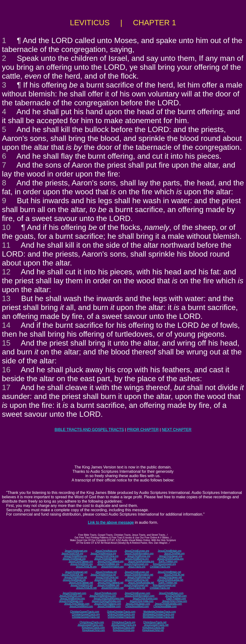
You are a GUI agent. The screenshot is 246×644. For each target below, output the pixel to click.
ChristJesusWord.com (137, 606)
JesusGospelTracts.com (90, 625)
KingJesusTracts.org (124, 628)
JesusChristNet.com (176, 596)
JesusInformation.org (112, 567)
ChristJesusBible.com (165, 606)
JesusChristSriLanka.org (170, 559)
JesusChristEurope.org (137, 551)
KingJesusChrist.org (124, 630)
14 (6, 325)
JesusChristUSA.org (72, 553)
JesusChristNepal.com (71, 601)
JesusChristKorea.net (139, 577)
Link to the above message (111, 522)
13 (6, 298)
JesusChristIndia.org (105, 559)
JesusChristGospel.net (136, 585)
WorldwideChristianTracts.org (158, 614)
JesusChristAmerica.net (103, 575)
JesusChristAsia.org (106, 551)
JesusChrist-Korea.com (145, 598)
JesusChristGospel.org (136, 564)
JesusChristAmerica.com (103, 596)
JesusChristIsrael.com (74, 593)
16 (6, 370)
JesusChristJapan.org (170, 556)
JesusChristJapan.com (138, 604)
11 (6, 245)
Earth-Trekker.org (168, 561)
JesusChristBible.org (108, 564)
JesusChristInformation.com (140, 596)
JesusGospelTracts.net (156, 625)
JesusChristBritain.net (169, 572)
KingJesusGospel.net (164, 585)
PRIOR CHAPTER (143, 430)
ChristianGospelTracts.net (86, 617)
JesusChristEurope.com (137, 593)
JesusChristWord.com (81, 606)
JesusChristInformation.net (139, 575)
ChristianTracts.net (160, 588)
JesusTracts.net (137, 588)
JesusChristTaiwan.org (81, 561)
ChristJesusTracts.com (92, 622)
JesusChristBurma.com (72, 598)
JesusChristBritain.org (170, 551)
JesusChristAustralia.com (168, 604)
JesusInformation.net (112, 588)
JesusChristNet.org (174, 553)
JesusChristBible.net (108, 585)
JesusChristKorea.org (139, 556)
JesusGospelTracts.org (123, 625)
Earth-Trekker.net (168, 583)
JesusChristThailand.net (110, 583)
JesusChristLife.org (86, 567)
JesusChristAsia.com (105, 593)
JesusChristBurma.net (137, 580)
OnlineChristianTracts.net (121, 617)
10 (6, 227)
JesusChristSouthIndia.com (106, 601)
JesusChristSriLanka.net (170, 580)
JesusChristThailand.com (108, 604)
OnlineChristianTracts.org (121, 614)
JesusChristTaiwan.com (77, 604)
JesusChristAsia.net (106, 572)
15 (6, 343)
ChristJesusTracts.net (155, 622)
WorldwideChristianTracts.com (160, 612)
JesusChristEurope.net (137, 572)
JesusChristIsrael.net (76, 572)
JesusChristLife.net (174, 575)
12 (6, 272)
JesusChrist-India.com (142, 601)
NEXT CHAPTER (177, 430)
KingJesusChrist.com (93, 630)
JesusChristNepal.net (74, 580)
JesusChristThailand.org (111, 561)
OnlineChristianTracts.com (121, 612)
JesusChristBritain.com (171, 593)
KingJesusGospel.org (164, 564)
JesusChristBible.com (109, 606)
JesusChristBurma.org (137, 559)
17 (6, 387)
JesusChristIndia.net (105, 580)
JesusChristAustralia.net (141, 583)
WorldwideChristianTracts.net (158, 617)
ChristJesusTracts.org (124, 622)
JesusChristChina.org (107, 556)
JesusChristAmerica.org (103, 553)
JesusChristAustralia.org (141, 561)
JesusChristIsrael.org (76, 551)
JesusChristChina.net (107, 577)
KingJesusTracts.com (93, 628)
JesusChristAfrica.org (75, 556)
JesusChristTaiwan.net (81, 583)
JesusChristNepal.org (74, 559)
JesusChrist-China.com (175, 601)
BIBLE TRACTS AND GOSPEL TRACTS (89, 430)
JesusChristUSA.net (72, 575)
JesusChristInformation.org (139, 553)
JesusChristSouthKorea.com (109, 598)
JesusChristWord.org (81, 564)
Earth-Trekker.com (176, 598)
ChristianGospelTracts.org (86, 614)
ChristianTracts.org (160, 567)
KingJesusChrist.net (153, 630)
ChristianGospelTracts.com (85, 612)
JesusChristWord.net (82, 585)
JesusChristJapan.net (170, 577)
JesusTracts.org (137, 567)
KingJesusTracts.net (153, 628)
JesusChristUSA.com (71, 596)
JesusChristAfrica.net (75, 577)
